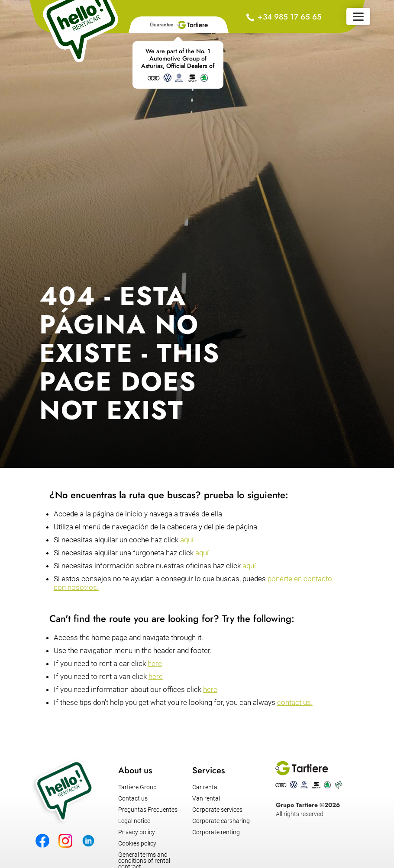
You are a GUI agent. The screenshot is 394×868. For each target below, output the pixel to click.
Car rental (205, 787)
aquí (187, 540)
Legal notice (134, 821)
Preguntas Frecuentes (148, 810)
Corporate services (217, 810)
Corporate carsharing (221, 821)
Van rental (206, 798)
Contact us (133, 798)
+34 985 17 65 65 (290, 17)
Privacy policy (137, 832)
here (155, 663)
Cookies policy (137, 843)
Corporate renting (216, 832)
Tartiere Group (137, 787)
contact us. (295, 702)
